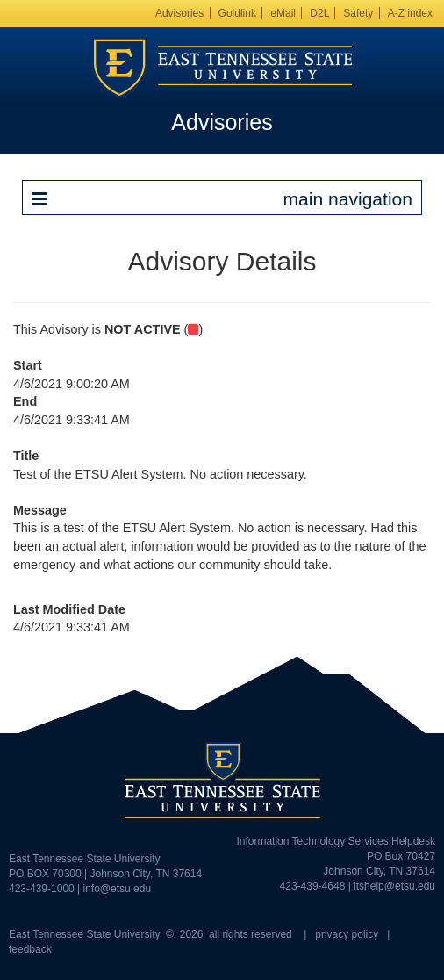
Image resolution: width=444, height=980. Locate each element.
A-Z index (410, 13)
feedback (30, 949)
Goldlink (237, 13)
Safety (358, 13)
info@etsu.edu (118, 889)
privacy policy (347, 934)
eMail (283, 13)
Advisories (179, 13)
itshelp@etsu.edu (394, 886)
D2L (319, 13)
